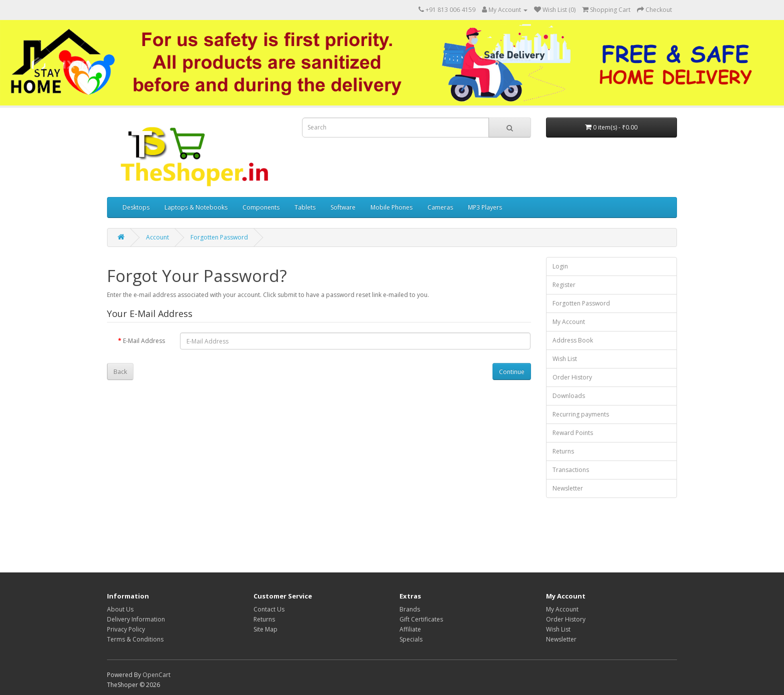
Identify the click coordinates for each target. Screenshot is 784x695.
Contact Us (269, 609)
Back (120, 372)
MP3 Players (485, 207)
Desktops (136, 207)
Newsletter (568, 488)
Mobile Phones (391, 207)
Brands (410, 609)
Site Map (265, 629)
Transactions (571, 470)
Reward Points (573, 433)
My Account (569, 322)
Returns (563, 451)
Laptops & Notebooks (196, 207)
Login (560, 266)
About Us (120, 609)
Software (343, 207)
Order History (572, 377)
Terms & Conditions (135, 639)
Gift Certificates (421, 619)
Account (157, 237)
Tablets (305, 207)
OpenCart (156, 675)
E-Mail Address (144, 341)
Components (261, 207)
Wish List (565, 359)
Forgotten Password (219, 237)
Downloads (569, 396)
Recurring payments (581, 414)
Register (564, 285)
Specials (411, 639)
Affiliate (410, 629)
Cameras (440, 207)
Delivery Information (136, 619)
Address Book (573, 340)
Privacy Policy (126, 629)
